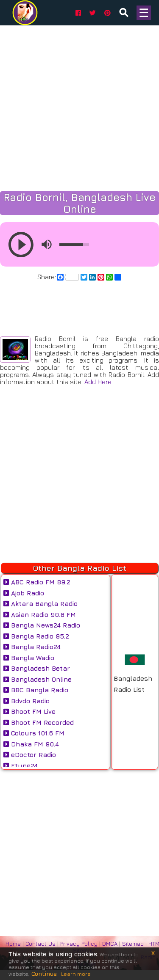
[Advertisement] (79, 848)
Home (13, 944)
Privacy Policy (80, 944)
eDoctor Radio (30, 755)
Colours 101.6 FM (34, 733)
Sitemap (133, 944)
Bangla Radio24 (32, 647)
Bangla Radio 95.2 (36, 636)
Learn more (76, 974)
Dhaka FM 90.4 (31, 744)
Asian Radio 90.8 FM (40, 615)
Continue (44, 973)
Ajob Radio (24, 593)
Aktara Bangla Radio (40, 604)
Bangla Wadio (29, 658)
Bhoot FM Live (29, 712)
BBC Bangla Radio (36, 690)
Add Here (98, 382)
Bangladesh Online (38, 679)
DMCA (111, 944)
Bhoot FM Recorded (39, 723)
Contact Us (40, 944)
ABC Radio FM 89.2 (37, 582)
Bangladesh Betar (37, 668)
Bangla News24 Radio (42, 625)
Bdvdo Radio (26, 701)
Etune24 (21, 766)
